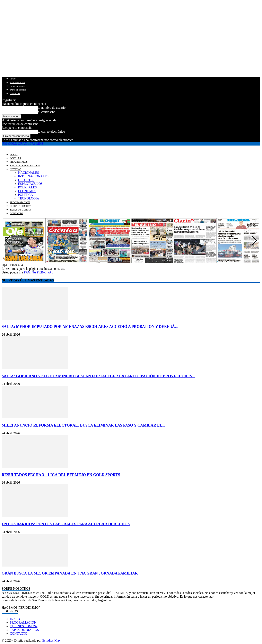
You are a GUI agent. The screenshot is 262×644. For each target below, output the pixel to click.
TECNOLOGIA (29, 198)
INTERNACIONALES (33, 176)
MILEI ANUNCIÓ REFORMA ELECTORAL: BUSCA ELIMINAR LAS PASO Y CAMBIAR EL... (83, 425)
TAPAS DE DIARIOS (18, 90)
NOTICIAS (16, 169)
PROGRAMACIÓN (17, 83)
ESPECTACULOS (30, 184)
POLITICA (25, 195)
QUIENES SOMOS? (18, 86)
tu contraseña (47, 112)
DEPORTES (26, 180)
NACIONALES (28, 173)
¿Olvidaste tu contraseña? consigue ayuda (29, 120)
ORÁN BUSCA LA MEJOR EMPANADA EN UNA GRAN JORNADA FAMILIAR (70, 573)
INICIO (13, 79)
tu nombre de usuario (52, 108)
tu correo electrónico (51, 132)
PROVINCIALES (19, 162)
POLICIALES (27, 187)
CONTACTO (15, 94)
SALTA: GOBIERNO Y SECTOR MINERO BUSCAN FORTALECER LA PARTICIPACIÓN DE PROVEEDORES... (98, 376)
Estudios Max (51, 640)
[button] (255, 241)
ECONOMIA (27, 191)
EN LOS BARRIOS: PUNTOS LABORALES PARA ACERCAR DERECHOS (66, 524)
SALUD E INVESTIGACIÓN (25, 166)
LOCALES (15, 158)
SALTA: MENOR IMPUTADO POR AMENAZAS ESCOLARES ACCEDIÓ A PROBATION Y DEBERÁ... (90, 326)
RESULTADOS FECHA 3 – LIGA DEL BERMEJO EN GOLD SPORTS (61, 475)
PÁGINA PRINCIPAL (39, 272)
